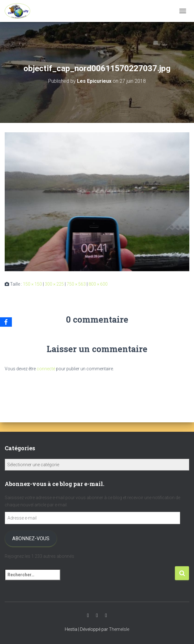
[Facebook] (6, 322)
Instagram (97, 615)
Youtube (88, 615)
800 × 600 (98, 284)
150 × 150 (32, 284)
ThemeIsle (119, 629)
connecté (46, 369)
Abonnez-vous (31, 538)
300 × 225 (54, 284)
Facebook (106, 615)
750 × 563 (76, 284)
